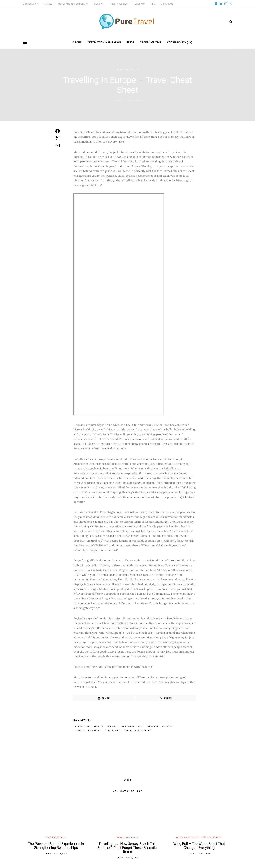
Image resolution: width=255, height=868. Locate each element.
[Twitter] (231, 4)
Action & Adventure (188, 837)
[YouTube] (221, 4)
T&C (153, 4)
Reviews (99, 4)
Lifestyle (140, 4)
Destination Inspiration (104, 43)
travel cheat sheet (89, 731)
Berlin (99, 726)
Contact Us (167, 4)
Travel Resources (119, 4)
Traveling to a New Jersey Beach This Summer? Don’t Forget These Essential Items (127, 848)
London (154, 726)
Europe (113, 726)
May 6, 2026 (132, 858)
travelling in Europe (138, 731)
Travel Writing (151, 43)
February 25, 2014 (123, 100)
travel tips (113, 731)
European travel (133, 726)
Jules (139, 100)
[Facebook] (216, 4)
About (77, 43)
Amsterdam (83, 726)
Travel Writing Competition (73, 4)
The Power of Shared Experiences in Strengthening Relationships (56, 846)
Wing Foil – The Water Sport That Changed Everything (199, 846)
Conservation (30, 4)
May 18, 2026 (61, 854)
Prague (168, 726)
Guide (130, 43)
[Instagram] (226, 4)
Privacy (48, 4)
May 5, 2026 (204, 854)
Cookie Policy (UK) (180, 43)
